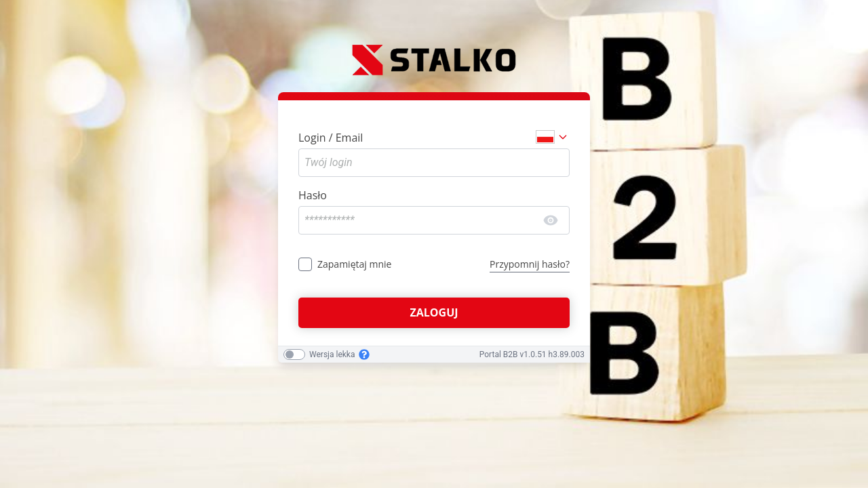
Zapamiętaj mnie (354, 264)
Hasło (313, 195)
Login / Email (331, 138)
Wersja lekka (332, 354)
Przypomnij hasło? (530, 264)
